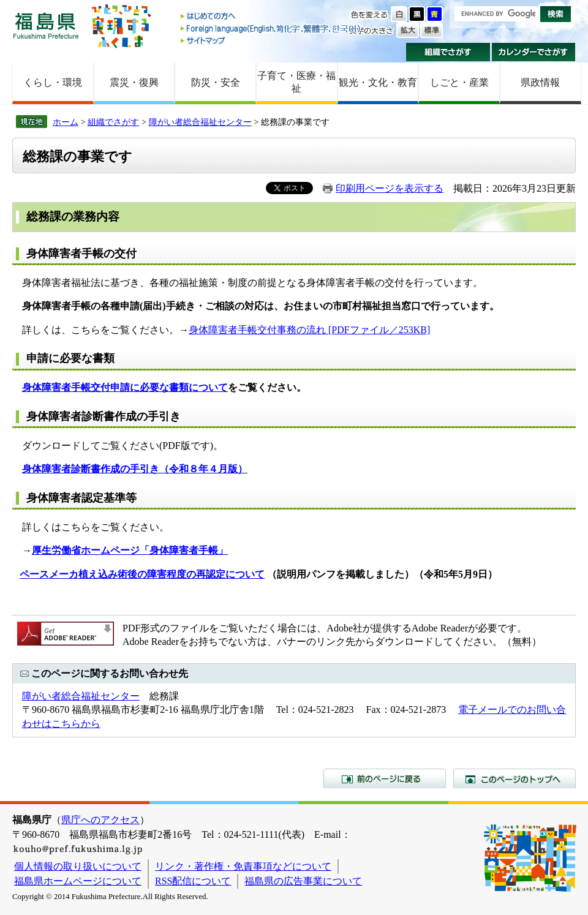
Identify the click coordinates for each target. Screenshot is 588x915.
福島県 (46, 25)
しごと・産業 (459, 82)
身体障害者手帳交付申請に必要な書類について (125, 387)
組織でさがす (448, 52)
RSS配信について (193, 881)
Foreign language (271, 28)
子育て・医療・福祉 (296, 82)
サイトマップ (271, 40)
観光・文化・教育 (378, 82)
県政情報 (540, 82)
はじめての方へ (271, 17)
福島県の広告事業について (303, 881)
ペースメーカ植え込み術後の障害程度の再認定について (142, 574)
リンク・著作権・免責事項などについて (243, 866)
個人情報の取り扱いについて (78, 866)
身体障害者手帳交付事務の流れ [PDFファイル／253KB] (309, 330)
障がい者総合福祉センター (200, 122)
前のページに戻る (385, 778)
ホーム (66, 122)
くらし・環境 (53, 82)
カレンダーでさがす (534, 52)
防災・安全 (216, 82)
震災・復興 (134, 82)
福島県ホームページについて (78, 881)
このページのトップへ (514, 778)
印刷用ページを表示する (390, 188)
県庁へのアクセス (100, 820)
